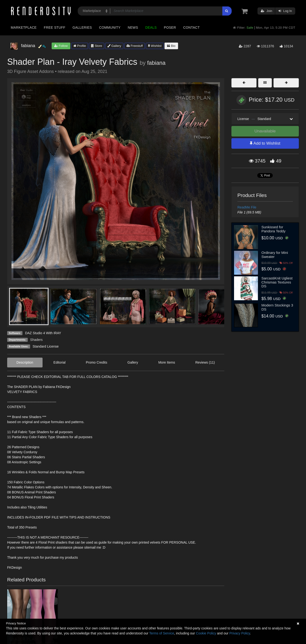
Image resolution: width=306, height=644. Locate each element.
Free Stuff (55, 27)
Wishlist (155, 46)
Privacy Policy (240, 633)
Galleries (82, 27)
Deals (151, 27)
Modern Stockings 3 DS (277, 307)
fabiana (156, 63)
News (133, 27)
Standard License (46, 346)
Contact (191, 27)
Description (25, 362)
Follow (61, 46)
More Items (167, 362)
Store (97, 46)
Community (110, 27)
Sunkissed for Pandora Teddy (274, 229)
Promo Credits (96, 362)
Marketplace (24, 27)
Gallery (114, 46)
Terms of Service (162, 633)
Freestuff (135, 46)
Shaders (36, 340)
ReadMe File (247, 207)
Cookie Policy (206, 633)
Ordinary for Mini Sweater (275, 255)
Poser (170, 27)
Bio (171, 46)
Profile (80, 46)
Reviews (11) (205, 362)
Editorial (60, 362)
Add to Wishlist (265, 143)
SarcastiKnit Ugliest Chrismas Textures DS (277, 282)
